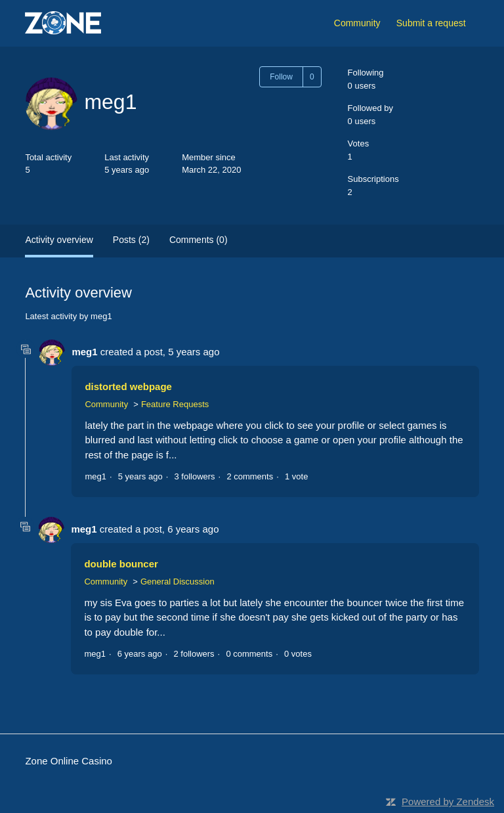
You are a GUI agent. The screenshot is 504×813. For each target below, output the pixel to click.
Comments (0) (199, 240)
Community (357, 23)
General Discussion (178, 582)
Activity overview (59, 240)
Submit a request (431, 23)
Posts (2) (131, 240)
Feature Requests (175, 404)
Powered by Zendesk (448, 802)
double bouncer (121, 564)
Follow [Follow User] (281, 77)
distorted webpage (128, 386)
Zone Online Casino (69, 761)
